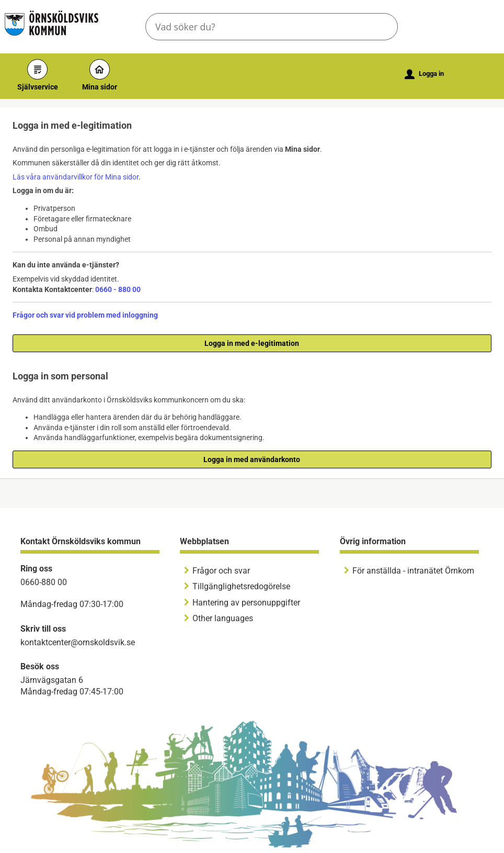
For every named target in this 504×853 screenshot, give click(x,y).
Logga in (424, 74)
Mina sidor (100, 75)
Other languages (223, 618)
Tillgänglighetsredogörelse (241, 586)
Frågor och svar (221, 571)
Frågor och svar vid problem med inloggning (85, 315)
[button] (381, 27)
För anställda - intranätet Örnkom (413, 571)
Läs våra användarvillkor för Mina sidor (76, 177)
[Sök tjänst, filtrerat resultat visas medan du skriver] (272, 27)
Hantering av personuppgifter (246, 603)
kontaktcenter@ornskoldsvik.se (78, 642)
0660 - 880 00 (118, 289)
